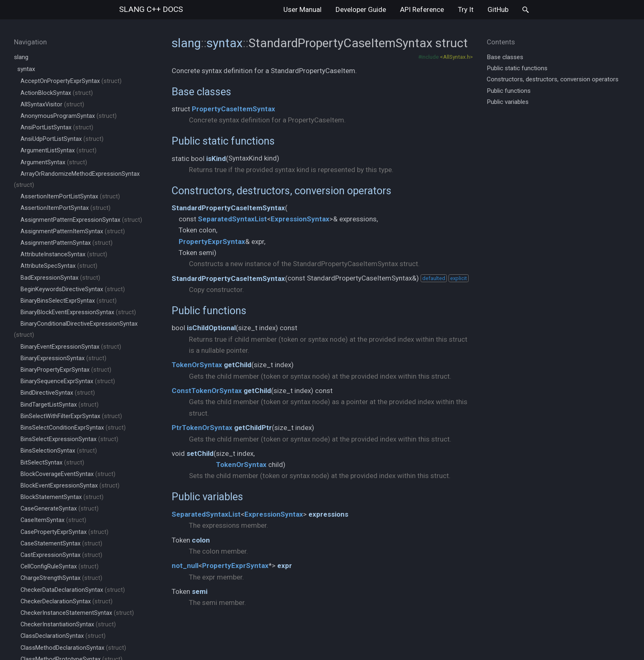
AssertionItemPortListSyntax (70, 197)
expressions (328, 514)
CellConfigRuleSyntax (60, 567)
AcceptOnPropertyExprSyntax (71, 81)
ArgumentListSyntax (59, 151)
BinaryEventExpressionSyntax (71, 347)
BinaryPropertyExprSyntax (66, 370)
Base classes (201, 92)
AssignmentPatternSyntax (67, 243)
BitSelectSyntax (52, 463)
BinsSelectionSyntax (59, 451)
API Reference (422, 9)
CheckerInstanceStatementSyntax (77, 613)
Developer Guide (361, 9)
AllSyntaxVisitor (52, 105)
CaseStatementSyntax (61, 544)
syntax (26, 69)
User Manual (302, 9)
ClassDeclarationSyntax (63, 636)
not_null (185, 566)
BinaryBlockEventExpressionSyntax (78, 312)
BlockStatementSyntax (62, 497)
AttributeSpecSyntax (59, 266)
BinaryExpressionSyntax (63, 358)
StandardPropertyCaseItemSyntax (228, 208)
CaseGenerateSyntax (60, 509)
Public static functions (223, 141)
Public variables (207, 497)
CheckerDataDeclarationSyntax (73, 590)
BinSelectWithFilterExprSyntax (71, 416)
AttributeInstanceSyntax (64, 254)
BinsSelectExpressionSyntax (69, 439)
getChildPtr (253, 428)
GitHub (498, 9)
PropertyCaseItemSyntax (233, 109)
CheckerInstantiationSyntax (68, 624)
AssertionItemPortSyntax (66, 208)
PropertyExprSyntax (212, 241)
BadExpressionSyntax (60, 278)
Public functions (209, 310)
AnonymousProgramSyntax (69, 116)
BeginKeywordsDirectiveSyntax (73, 289)
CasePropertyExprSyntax (64, 532)
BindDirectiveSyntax (58, 393)
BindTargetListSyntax (60, 405)
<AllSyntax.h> (456, 57)
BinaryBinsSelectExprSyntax (69, 301)
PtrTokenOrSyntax (202, 428)
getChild (238, 365)
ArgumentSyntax (54, 162)
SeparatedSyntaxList (232, 219)
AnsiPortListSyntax (57, 128)
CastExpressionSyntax (61, 555)
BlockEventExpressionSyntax (70, 486)
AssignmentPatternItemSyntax (73, 231)
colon (201, 540)
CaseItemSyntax (53, 520)
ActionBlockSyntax (57, 93)
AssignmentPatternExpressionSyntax (81, 220)
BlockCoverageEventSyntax (68, 474)
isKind (216, 159)
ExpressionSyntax (300, 219)
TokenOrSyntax (197, 365)
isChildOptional (211, 328)
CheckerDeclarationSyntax (67, 601)
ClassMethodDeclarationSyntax (73, 648)
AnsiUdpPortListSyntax (62, 139)
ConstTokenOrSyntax (207, 391)
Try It (466, 9)
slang (151, 9)
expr (285, 566)
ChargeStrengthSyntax (61, 578)
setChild (200, 453)
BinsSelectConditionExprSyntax (73, 428)
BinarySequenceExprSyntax (68, 381)
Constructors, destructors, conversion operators (282, 191)
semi (200, 591)
